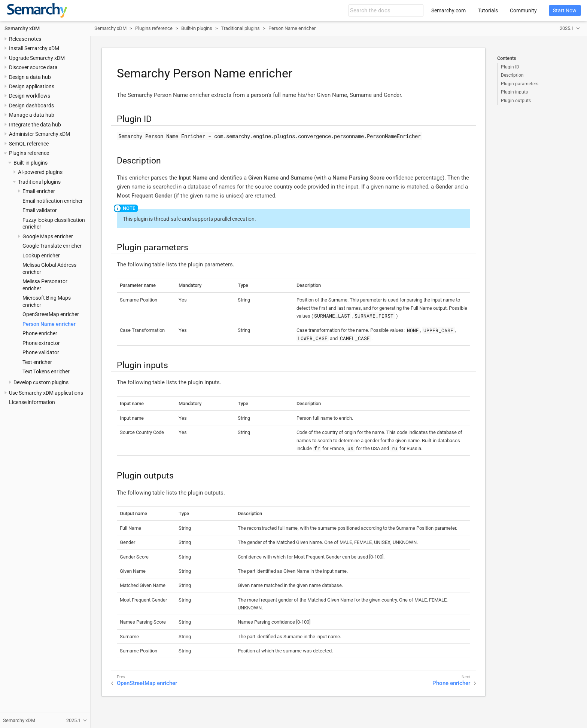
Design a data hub (30, 77)
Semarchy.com (448, 10)
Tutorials (488, 10)
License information (32, 402)
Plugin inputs (514, 92)
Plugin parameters (520, 84)
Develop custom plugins (41, 382)
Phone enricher (40, 333)
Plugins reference (29, 153)
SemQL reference (29, 144)
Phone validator (41, 352)
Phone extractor (41, 343)
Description (512, 75)
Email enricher (39, 191)
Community (523, 10)
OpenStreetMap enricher (51, 314)
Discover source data (33, 67)
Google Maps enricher (48, 236)
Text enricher (37, 362)
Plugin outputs (516, 101)
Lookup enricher (41, 256)
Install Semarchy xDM (34, 48)
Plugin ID (510, 67)
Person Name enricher (49, 324)
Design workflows (30, 96)
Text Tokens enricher (46, 371)
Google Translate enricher (52, 246)
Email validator (40, 210)
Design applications (32, 86)
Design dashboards (31, 105)
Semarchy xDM (22, 28)
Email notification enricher (53, 201)
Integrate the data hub (35, 125)
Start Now (565, 10)
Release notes (25, 39)
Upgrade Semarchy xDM (37, 58)
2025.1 (567, 28)
